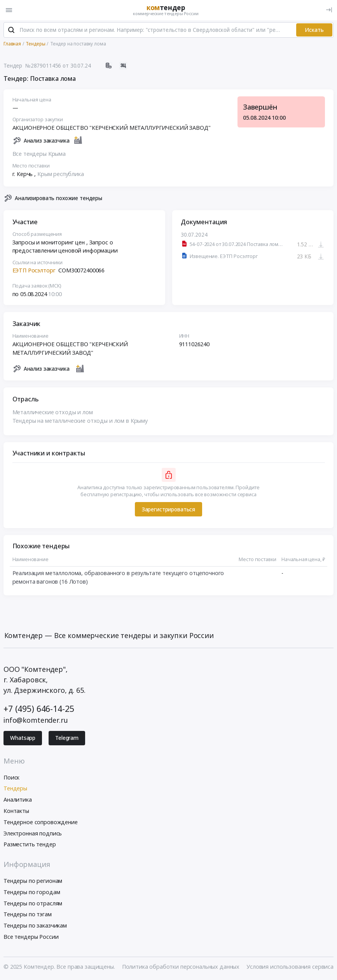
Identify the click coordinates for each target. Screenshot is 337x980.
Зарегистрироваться (168, 510)
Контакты (16, 811)
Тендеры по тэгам (28, 915)
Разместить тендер (30, 845)
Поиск (11, 778)
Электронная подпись (33, 834)
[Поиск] (11, 31)
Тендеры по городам (32, 892)
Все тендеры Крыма (39, 154)
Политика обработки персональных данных (181, 967)
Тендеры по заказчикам (35, 926)
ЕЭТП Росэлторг (34, 271)
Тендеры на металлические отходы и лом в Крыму (80, 421)
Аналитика (18, 800)
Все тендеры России (31, 937)
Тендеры (15, 789)
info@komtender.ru (36, 720)
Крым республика (61, 174)
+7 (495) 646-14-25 (39, 709)
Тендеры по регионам (33, 881)
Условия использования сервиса (290, 967)
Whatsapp (23, 738)
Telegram (67, 738)
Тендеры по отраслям (33, 904)
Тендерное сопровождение (41, 822)
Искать (314, 30)
